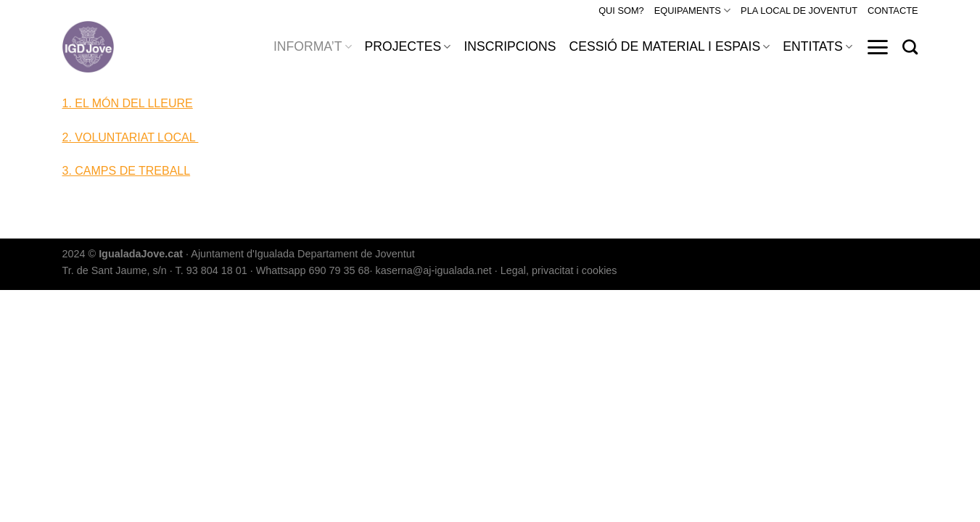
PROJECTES (408, 46)
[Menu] (877, 47)
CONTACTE (893, 11)
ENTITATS (818, 46)
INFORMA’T (313, 46)
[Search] (910, 47)
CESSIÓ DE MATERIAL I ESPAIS (669, 46)
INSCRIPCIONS (510, 46)
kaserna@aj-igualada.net (434, 270)
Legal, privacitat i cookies (559, 270)
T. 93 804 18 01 (211, 270)
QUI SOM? (621, 11)
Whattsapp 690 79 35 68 (313, 270)
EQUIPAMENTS (692, 11)
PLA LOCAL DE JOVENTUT (799, 11)
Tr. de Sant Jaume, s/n (115, 270)
